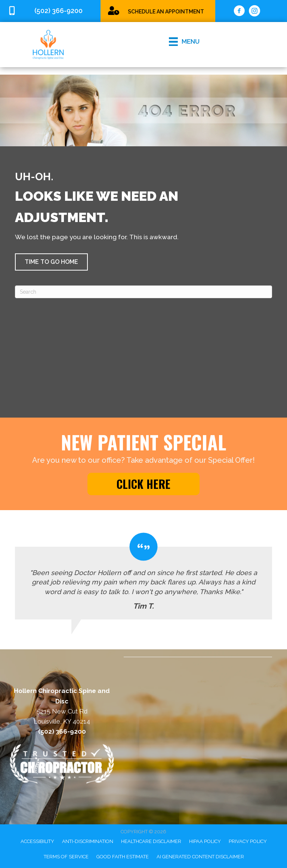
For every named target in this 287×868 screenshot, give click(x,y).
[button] (51, 262)
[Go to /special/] (158, 11)
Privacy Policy (248, 841)
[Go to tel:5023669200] (50, 11)
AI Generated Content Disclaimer (200, 857)
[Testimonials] (143, 576)
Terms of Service (66, 857)
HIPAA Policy (205, 841)
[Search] (143, 292)
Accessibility (37, 841)
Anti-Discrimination (88, 841)
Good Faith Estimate (123, 857)
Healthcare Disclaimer (151, 841)
